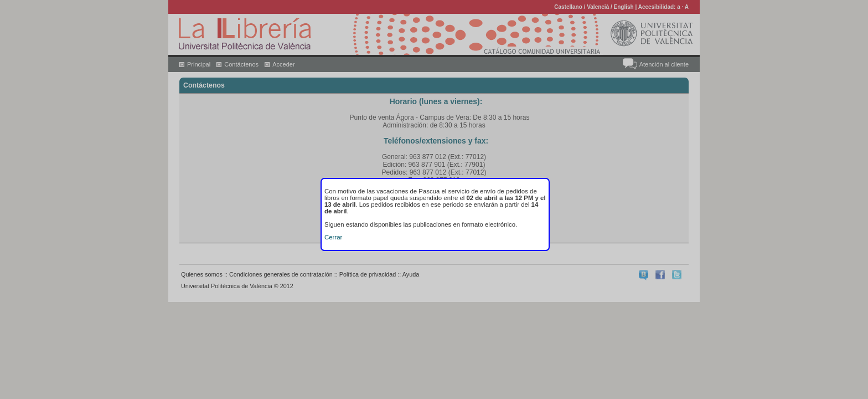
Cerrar (333, 237)
